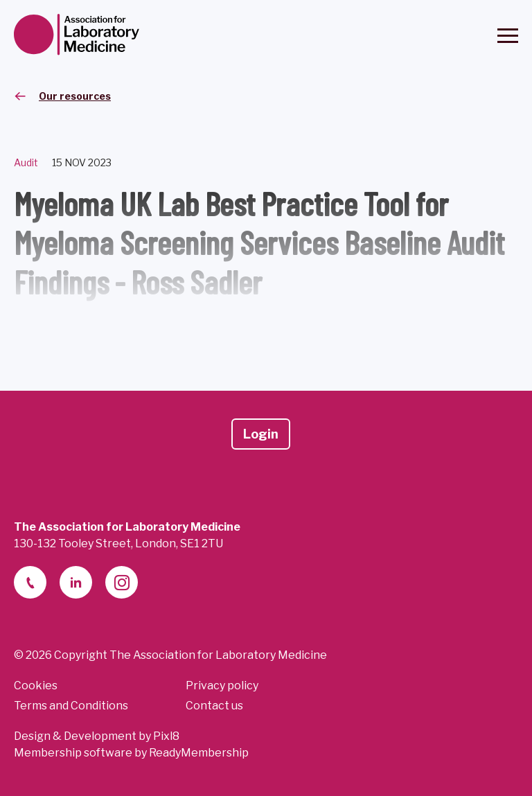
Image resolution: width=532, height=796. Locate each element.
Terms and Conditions (71, 706)
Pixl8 (166, 736)
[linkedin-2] (76, 582)
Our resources (75, 96)
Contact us (214, 706)
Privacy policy (222, 686)
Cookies (36, 686)
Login (261, 434)
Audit (26, 162)
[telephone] (30, 582)
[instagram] (122, 582)
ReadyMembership (199, 753)
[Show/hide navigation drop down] (508, 36)
